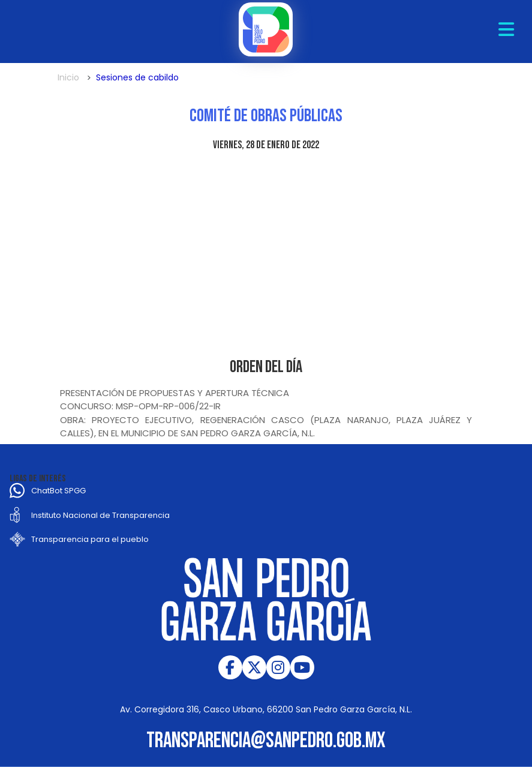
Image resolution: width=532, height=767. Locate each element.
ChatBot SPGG (58, 491)
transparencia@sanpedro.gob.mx (266, 741)
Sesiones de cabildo (137, 77)
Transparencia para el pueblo (90, 539)
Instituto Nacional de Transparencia (100, 515)
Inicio (68, 77)
